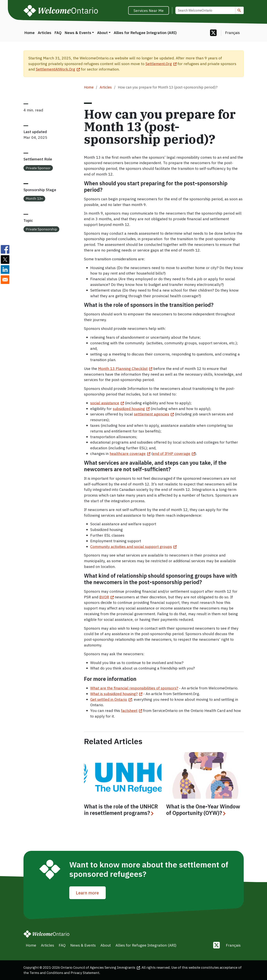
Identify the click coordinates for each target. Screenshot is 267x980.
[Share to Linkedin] (5, 269)
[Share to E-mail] (5, 280)
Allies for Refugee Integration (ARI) (145, 33)
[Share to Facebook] (5, 249)
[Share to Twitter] (5, 260)
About (102, 33)
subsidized (131, 409)
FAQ (58, 33)
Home (29, 33)
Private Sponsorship (41, 229)
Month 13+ (34, 198)
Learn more (87, 893)
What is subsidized (116, 694)
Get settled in (111, 699)
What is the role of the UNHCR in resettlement (121, 810)
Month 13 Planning (125, 368)
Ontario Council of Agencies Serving (100, 967)
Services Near (149, 10)
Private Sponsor (38, 168)
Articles (45, 33)
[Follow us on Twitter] (213, 33)
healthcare (130, 453)
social (107, 403)
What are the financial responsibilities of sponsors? (134, 688)
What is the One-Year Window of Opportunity (203, 810)
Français (232, 33)
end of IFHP (174, 453)
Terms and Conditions (46, 973)
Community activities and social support (133, 546)
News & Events (78, 33)
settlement (154, 414)
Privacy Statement (85, 973)
